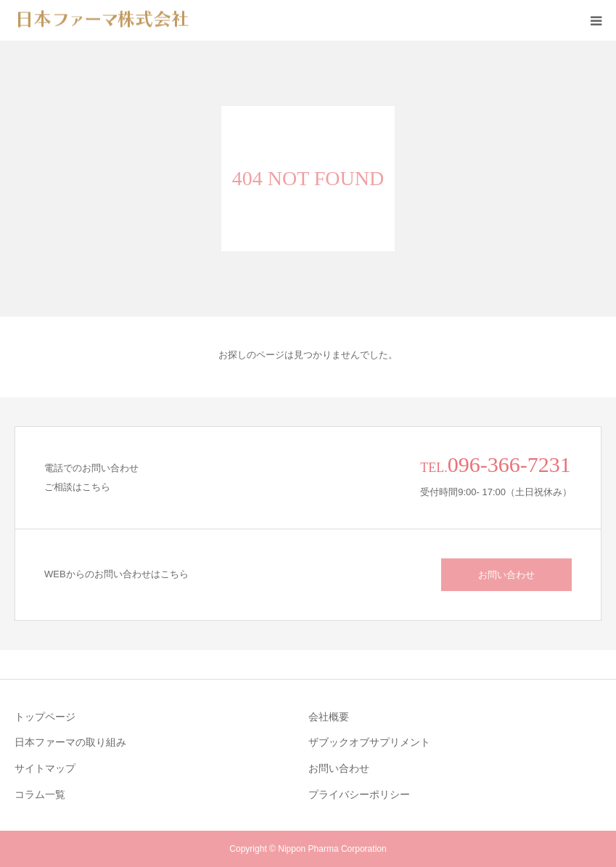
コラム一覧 (40, 794)
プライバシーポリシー (359, 794)
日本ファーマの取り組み (70, 742)
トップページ (45, 717)
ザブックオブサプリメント (369, 742)
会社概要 (329, 717)
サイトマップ (45, 768)
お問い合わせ (506, 575)
